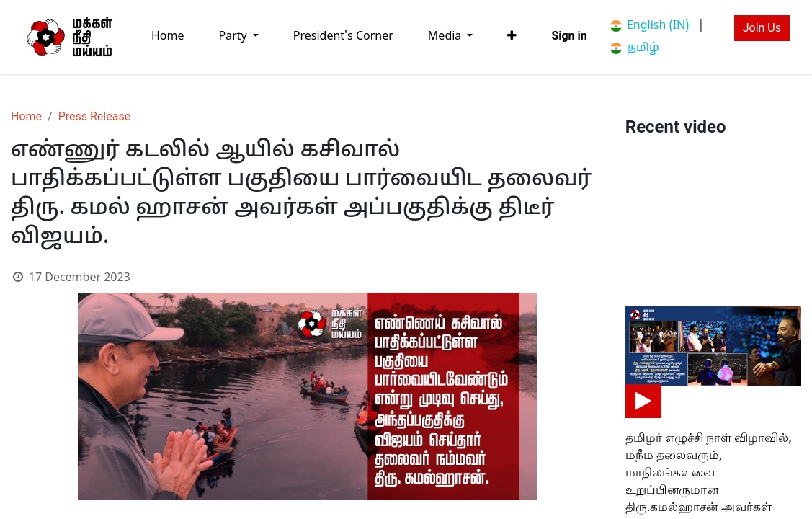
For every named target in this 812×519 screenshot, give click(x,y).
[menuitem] (168, 36)
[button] (512, 36)
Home (26, 116)
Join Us (762, 28)
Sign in (569, 36)
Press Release (95, 116)
